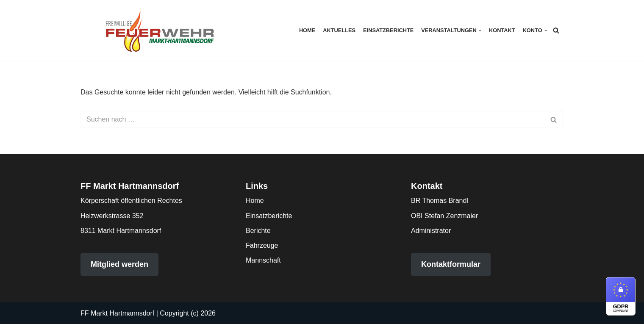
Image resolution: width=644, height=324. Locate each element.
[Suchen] (556, 30)
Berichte (258, 231)
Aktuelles (339, 30)
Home (307, 30)
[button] (480, 30)
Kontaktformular (451, 264)
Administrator (431, 231)
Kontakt (502, 30)
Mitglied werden (119, 264)
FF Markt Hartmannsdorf (117, 313)
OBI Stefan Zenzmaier (444, 216)
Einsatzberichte (388, 30)
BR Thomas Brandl (440, 201)
